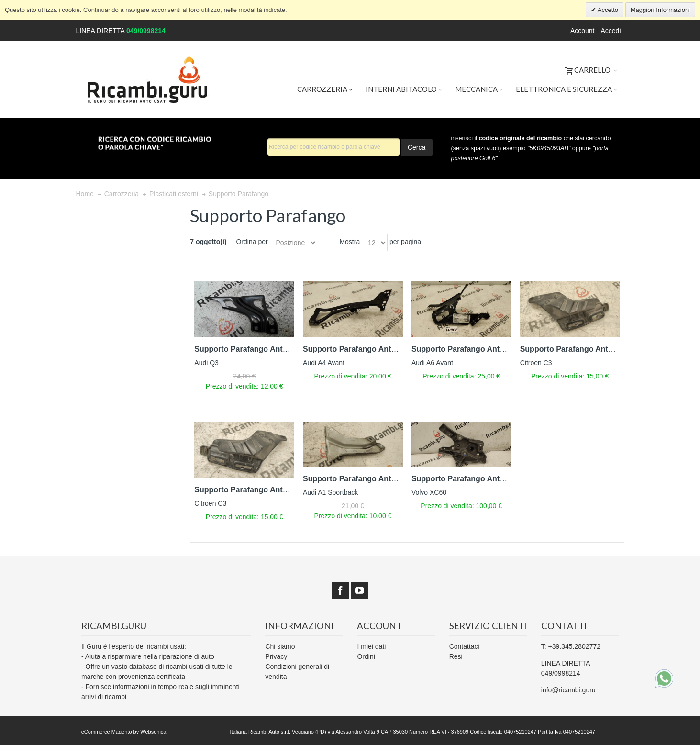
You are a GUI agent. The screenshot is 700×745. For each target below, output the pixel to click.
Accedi (611, 31)
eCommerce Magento (107, 732)
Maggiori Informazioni (660, 10)
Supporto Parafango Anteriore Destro (479, 349)
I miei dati (371, 646)
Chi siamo (280, 646)
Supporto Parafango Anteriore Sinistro (264, 349)
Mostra (350, 242)
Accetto (607, 10)
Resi (456, 656)
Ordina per (252, 242)
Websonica (153, 732)
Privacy (276, 656)
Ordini (366, 656)
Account (583, 31)
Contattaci (464, 646)
